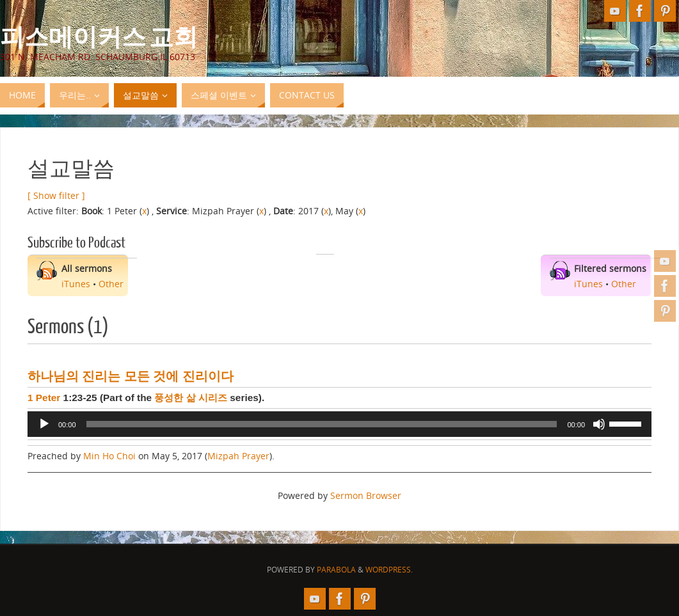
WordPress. (389, 570)
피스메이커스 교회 (99, 36)
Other (111, 284)
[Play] (44, 424)
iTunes (76, 284)
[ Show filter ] (56, 195)
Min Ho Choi (109, 456)
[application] (339, 424)
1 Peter (44, 398)
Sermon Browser (366, 495)
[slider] (322, 424)
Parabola (336, 570)
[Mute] (599, 424)
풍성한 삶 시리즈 (191, 398)
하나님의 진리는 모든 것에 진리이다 (131, 376)
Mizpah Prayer (238, 456)
